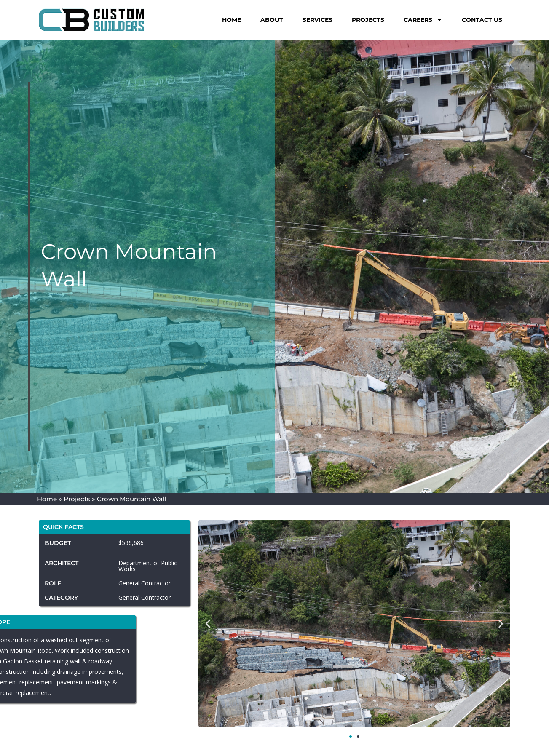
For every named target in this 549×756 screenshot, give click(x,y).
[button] (208, 624)
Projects (368, 20)
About (272, 20)
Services (317, 20)
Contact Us (482, 20)
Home (232, 20)
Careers (423, 20)
